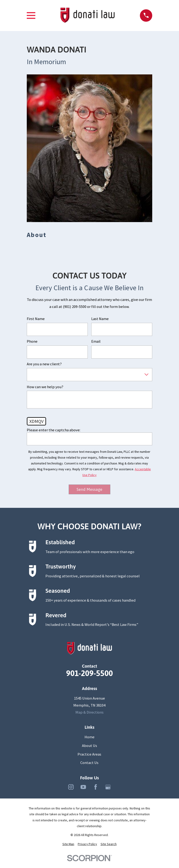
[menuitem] (68, 844)
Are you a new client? (44, 364)
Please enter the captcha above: (54, 430)
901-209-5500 (89, 673)
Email (96, 342)
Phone (32, 342)
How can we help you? (45, 387)
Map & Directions (89, 713)
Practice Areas (89, 755)
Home (89, 737)
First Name (36, 319)
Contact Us (89, 763)
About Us (89, 746)
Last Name (100, 319)
